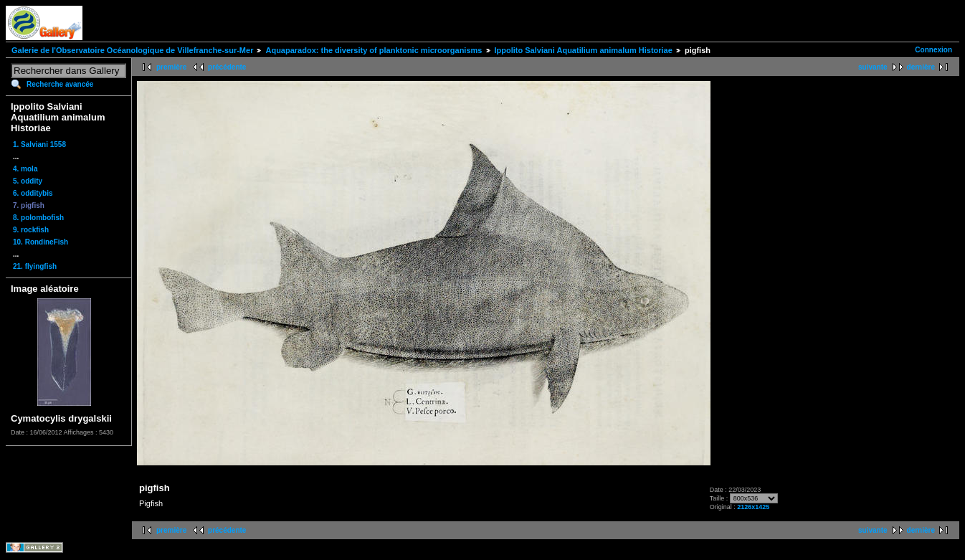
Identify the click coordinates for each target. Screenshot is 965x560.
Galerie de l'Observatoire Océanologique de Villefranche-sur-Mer (132, 50)
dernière (921, 67)
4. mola (25, 169)
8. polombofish (38, 218)
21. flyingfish (35, 266)
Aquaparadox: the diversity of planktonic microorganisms (374, 50)
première (171, 67)
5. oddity (28, 181)
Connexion (933, 50)
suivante (873, 67)
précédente (227, 67)
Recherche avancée (60, 84)
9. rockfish (31, 230)
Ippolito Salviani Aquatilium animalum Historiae (584, 50)
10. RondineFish (41, 242)
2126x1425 (753, 507)
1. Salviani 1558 (39, 144)
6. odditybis (33, 193)
